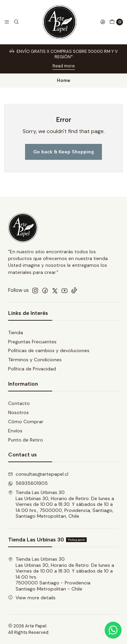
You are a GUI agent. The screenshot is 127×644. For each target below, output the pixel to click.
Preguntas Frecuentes (32, 342)
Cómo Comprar (26, 422)
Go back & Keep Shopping (63, 152)
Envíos (15, 431)
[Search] (16, 22)
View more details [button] (32, 598)
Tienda (16, 332)
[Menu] (7, 22)
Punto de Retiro (26, 440)
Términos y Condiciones (35, 360)
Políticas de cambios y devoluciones (49, 350)
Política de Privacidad (32, 369)
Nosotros (18, 412)
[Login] (103, 22)
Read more (64, 66)
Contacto (19, 403)
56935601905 (28, 483)
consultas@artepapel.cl (38, 474)
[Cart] (116, 22)
